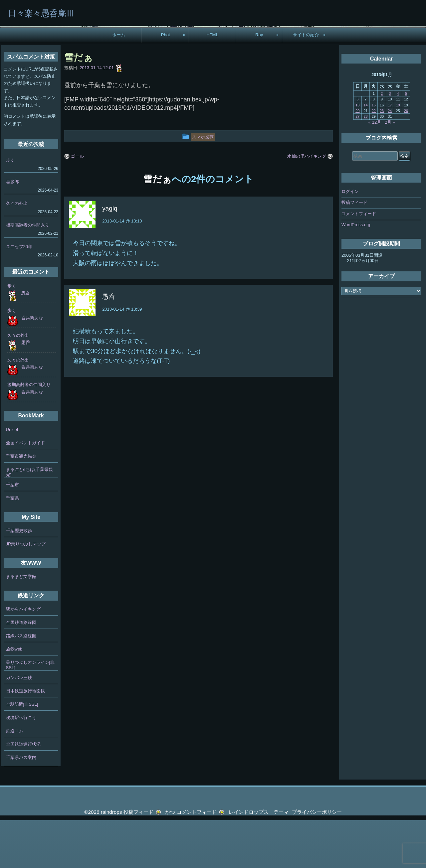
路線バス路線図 (21, 684)
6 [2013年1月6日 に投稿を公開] (357, 147)
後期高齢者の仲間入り (28, 273)
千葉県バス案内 (21, 805)
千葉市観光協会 (21, 504)
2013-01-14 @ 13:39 (122, 357)
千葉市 (12, 532)
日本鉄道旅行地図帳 (25, 739)
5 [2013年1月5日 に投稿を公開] (406, 141)
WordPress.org (356, 273)
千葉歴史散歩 (19, 579)
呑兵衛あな (32, 365)
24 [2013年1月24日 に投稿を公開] (390, 159)
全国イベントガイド (25, 490)
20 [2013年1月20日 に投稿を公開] (357, 159)
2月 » (390, 170)
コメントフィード (359, 262)
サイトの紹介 (306, 83)
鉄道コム (15, 779)
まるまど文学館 (21, 624)
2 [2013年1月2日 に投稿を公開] (382, 141)
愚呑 (26, 341)
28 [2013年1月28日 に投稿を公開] (365, 164)
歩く (10, 208)
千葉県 (12, 546)
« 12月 (375, 170)
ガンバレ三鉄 (19, 725)
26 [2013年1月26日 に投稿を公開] (406, 159)
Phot (166, 83)
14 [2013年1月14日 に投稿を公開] (365, 153)
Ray (259, 83)
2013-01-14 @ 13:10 (122, 269)
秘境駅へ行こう (21, 765)
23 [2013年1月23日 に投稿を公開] (382, 159)
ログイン (350, 239)
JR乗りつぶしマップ (26, 592)
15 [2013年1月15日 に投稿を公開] (374, 153)
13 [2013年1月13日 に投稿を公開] (357, 153)
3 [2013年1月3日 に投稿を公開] (390, 141)
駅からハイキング (23, 657)
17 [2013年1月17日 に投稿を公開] (390, 153)
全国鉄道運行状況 (23, 792)
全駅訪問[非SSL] (22, 752)
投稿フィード (354, 250)
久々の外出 (17, 251)
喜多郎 (12, 230)
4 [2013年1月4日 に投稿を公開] (398, 141)
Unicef (12, 477)
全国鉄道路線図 (21, 670)
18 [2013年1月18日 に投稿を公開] (398, 153)
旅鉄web (14, 697)
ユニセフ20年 (19, 294)
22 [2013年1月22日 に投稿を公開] (374, 159)
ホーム (119, 83)
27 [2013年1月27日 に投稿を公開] (357, 164)
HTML (212, 83)
